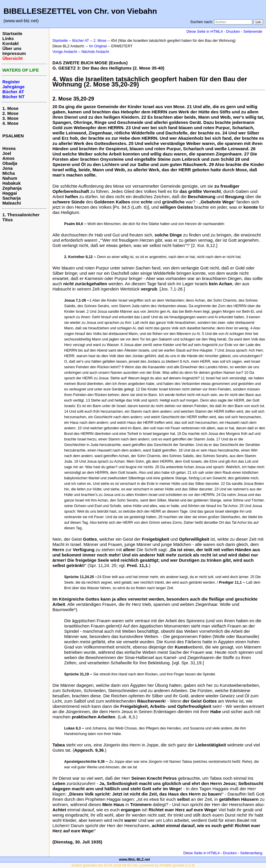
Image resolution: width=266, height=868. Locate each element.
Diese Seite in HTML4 (204, 31)
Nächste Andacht (95, 52)
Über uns (12, 48)
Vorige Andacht (65, 52)
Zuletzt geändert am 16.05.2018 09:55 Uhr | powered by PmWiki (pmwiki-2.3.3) (133, 865)
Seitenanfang (251, 853)
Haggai (10, 193)
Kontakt (11, 43)
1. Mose (10, 108)
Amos (8, 158)
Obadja (10, 163)
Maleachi (12, 203)
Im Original (98, 46)
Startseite (12, 33)
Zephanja (12, 188)
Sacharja (12, 198)
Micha (9, 173)
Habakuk (12, 183)
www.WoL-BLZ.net (134, 860)
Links (8, 38)
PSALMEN (13, 136)
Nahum (10, 178)
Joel (7, 153)
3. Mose (10, 118)
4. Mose (10, 123)
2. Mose (10, 113)
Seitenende (253, 31)
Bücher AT (81, 41)
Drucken (233, 31)
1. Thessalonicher (21, 215)
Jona (7, 168)
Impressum (14, 53)
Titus (8, 220)
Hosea (9, 148)
